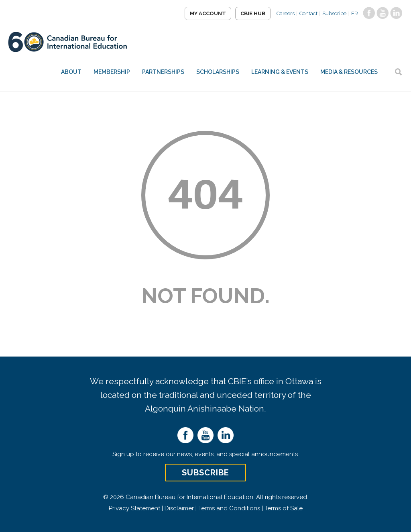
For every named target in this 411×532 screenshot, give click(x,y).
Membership (112, 72)
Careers (281, 13)
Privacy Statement (134, 508)
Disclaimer (179, 508)
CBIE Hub (248, 13)
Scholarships (218, 72)
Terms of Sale (284, 508)
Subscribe (332, 13)
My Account (203, 13)
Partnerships (163, 72)
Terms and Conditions (229, 508)
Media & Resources (349, 72)
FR (354, 13)
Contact (305, 13)
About (71, 72)
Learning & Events (280, 72)
